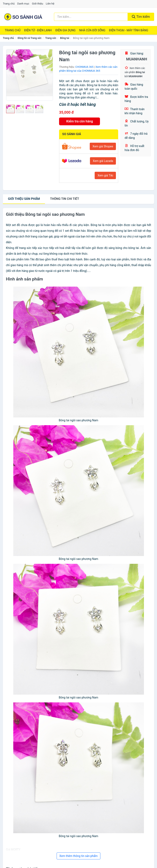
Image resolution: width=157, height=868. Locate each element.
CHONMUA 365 (84, 67)
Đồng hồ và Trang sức (30, 38)
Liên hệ (50, 4)
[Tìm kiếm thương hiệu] (91, 17)
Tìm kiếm (141, 17)
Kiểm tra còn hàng (80, 121)
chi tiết (65, 199)
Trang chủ (9, 4)
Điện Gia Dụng (65, 30)
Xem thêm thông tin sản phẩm (78, 856)
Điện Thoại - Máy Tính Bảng (128, 30)
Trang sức (51, 38)
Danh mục (23, 4)
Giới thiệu (37, 4)
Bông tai (65, 38)
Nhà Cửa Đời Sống (92, 30)
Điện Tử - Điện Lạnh (38, 30)
